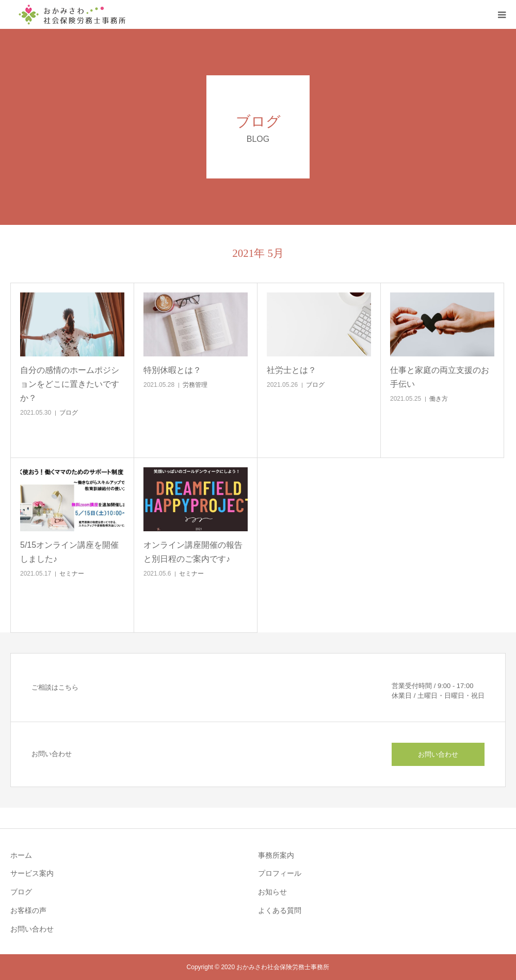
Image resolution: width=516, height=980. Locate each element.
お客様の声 (28, 910)
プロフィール (280, 873)
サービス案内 (32, 873)
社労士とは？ (292, 370)
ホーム (21, 855)
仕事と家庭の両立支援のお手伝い (440, 377)
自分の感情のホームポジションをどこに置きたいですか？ (70, 384)
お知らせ (272, 892)
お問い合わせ (438, 754)
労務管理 (195, 385)
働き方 (439, 399)
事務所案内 (276, 855)
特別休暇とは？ (172, 370)
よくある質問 (280, 910)
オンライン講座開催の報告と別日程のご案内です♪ (193, 552)
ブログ (69, 413)
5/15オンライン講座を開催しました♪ (69, 552)
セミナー (72, 574)
